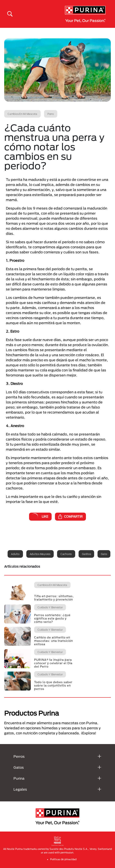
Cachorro (66, 554)
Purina (19, 778)
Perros (19, 756)
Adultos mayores (40, 554)
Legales (20, 789)
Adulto (15, 554)
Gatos (19, 767)
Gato (104, 554)
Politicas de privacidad (63, 859)
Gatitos (86, 554)
